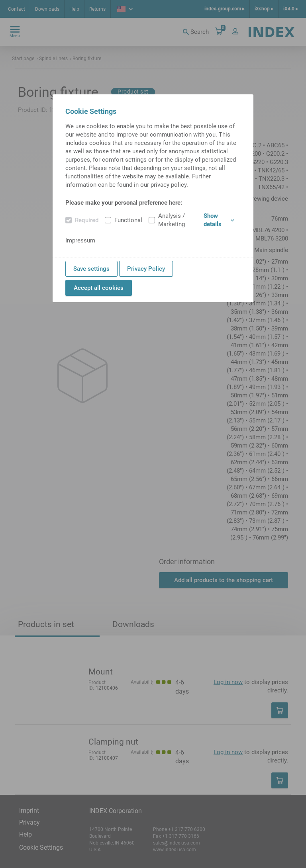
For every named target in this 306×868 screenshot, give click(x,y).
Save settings (91, 269)
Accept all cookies (99, 288)
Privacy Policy (146, 269)
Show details (219, 220)
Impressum (80, 240)
